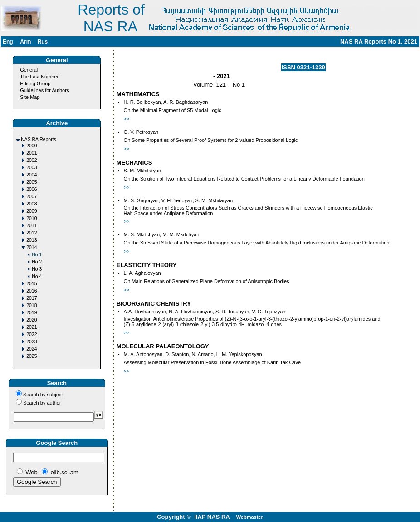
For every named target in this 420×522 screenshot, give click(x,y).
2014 (32, 247)
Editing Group (35, 83)
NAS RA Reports (38, 139)
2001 (32, 153)
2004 (32, 175)
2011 (32, 226)
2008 (32, 204)
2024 (32, 349)
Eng (8, 42)
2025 (32, 356)
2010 (32, 218)
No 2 (37, 262)
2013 (32, 240)
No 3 (37, 269)
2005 (32, 182)
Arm (25, 42)
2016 (32, 291)
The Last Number (39, 77)
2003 (32, 168)
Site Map (30, 97)
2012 (32, 233)
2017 (32, 298)
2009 (32, 211)
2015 (32, 284)
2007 (32, 197)
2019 (32, 313)
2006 (32, 189)
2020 (32, 320)
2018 (32, 305)
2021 (32, 327)
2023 (32, 342)
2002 (32, 160)
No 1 (37, 255)
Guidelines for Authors (44, 90)
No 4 (37, 276)
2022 (32, 334)
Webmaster (250, 517)
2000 (32, 146)
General (29, 70)
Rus (43, 42)
